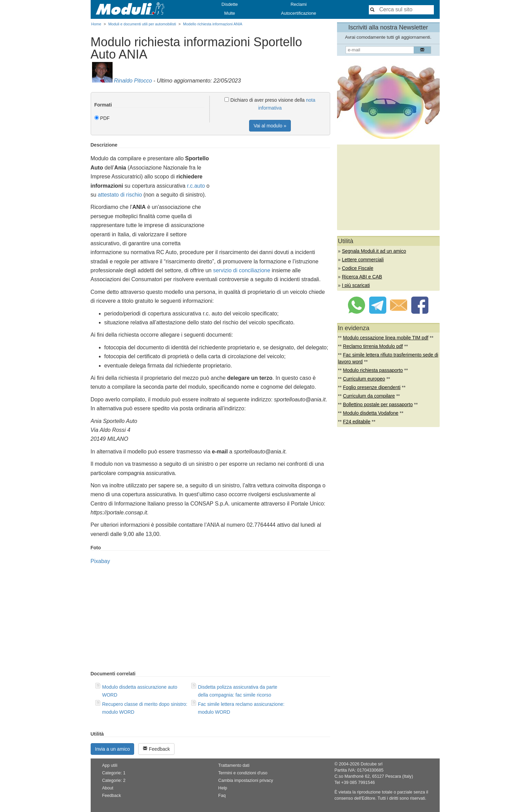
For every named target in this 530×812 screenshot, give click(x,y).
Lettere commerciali (363, 260)
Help (223, 788)
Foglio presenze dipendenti (372, 387)
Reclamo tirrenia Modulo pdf (373, 346)
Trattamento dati (234, 765)
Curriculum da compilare (369, 396)
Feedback (156, 749)
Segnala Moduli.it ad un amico (374, 251)
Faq (222, 796)
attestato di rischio (120, 195)
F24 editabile (357, 422)
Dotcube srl (372, 764)
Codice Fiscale (358, 268)
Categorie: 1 (114, 773)
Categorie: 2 (114, 780)
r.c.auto (196, 186)
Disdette (230, 4)
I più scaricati (356, 285)
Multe (230, 13)
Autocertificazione (299, 13)
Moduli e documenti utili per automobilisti (142, 24)
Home (96, 24)
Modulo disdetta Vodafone (371, 413)
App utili (110, 765)
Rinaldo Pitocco (133, 81)
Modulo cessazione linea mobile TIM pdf (386, 338)
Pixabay (100, 561)
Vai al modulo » (270, 126)
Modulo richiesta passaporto (373, 370)
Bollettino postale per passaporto (378, 404)
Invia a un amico (113, 749)
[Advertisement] (273, 190)
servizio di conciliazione (242, 270)
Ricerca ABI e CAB (362, 277)
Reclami (299, 4)
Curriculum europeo (364, 379)
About (108, 788)
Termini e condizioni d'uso (243, 773)
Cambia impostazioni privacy (246, 780)
